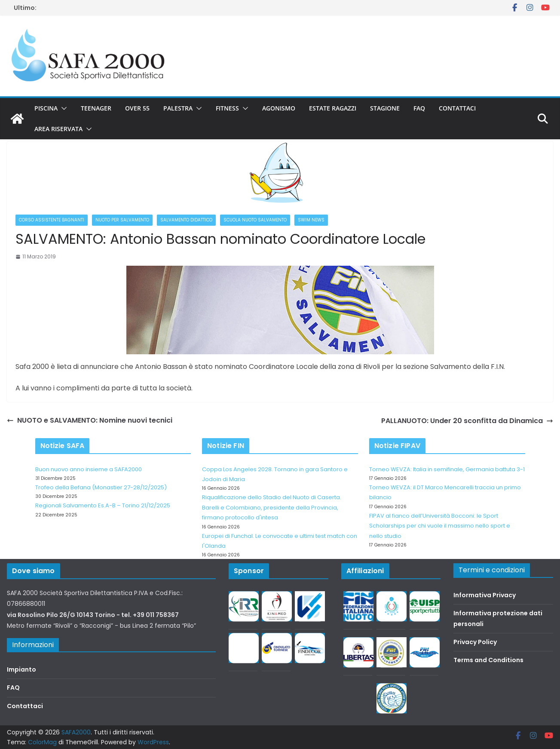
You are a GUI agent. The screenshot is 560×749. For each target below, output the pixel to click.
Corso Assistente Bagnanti (52, 220)
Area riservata (58, 129)
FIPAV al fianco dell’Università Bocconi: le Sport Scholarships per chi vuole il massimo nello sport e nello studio (440, 526)
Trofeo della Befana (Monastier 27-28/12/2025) (101, 487)
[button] (62, 108)
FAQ (419, 108)
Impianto (21, 669)
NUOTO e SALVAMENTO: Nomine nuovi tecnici (90, 420)
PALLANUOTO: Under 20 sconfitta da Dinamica (467, 421)
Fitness (227, 108)
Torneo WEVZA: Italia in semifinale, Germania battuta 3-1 (447, 469)
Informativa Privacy (485, 595)
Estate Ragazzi (333, 108)
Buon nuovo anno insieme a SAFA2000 (89, 469)
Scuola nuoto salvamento (255, 220)
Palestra (178, 108)
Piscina (46, 108)
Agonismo (279, 108)
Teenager (96, 108)
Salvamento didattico (186, 220)
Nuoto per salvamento (122, 220)
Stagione (385, 108)
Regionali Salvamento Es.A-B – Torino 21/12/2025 (103, 505)
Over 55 (137, 108)
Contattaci (457, 108)
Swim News (311, 220)
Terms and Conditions (488, 660)
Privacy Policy (475, 642)
